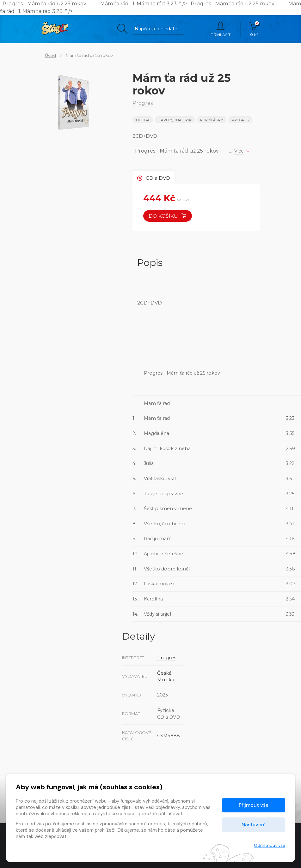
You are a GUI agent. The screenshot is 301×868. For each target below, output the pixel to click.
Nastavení (254, 825)
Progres (242, 120)
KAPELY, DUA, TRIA (175, 120)
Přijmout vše (254, 805)
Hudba (143, 120)
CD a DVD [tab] (155, 177)
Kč (254, 29)
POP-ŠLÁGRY (212, 120)
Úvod (47, 55)
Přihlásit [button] (221, 29)
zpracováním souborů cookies (132, 824)
